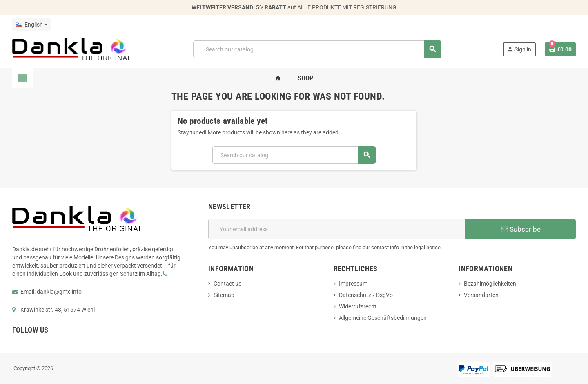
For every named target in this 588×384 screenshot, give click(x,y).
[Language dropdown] (31, 25)
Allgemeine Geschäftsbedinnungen (383, 318)
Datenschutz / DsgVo (366, 295)
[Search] (317, 49)
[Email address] (337, 229)
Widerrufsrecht (358, 306)
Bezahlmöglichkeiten (490, 284)
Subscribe (521, 229)
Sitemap (224, 295)
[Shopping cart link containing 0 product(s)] (560, 49)
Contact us (227, 284)
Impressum (353, 284)
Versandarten (481, 295)
